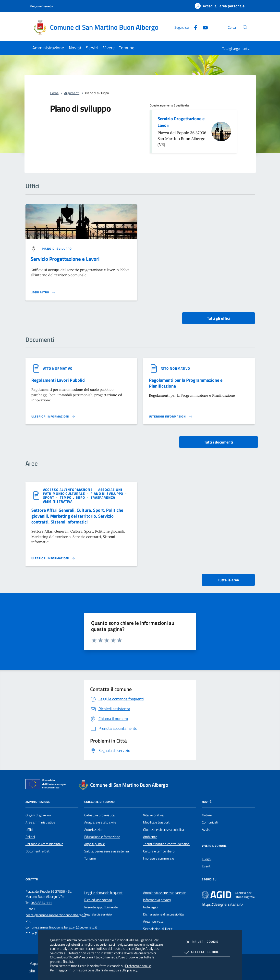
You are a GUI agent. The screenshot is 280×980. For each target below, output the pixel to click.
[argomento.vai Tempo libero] (73, 497)
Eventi (207, 866)
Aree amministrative (40, 822)
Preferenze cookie (138, 966)
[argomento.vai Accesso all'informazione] (68, 490)
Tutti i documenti (219, 442)
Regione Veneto (41, 6)
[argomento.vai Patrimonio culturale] (65, 493)
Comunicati (210, 822)
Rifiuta (201, 942)
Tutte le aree (228, 580)
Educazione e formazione (102, 837)
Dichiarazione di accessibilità (163, 914)
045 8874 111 (41, 903)
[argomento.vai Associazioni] (111, 490)
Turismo (90, 858)
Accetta (201, 952)
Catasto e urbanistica (99, 815)
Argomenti (72, 93)
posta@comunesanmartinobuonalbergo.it (56, 915)
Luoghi (207, 859)
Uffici (29, 830)
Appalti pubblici (95, 844)
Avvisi (206, 830)
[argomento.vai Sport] (49, 497)
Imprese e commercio (158, 858)
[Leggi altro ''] (43, 292)
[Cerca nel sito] (245, 27)
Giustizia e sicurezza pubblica (164, 830)
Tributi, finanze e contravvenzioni (167, 844)
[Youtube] (203, 27)
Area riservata (153, 921)
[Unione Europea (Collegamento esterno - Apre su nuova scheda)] (47, 785)
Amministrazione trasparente (164, 893)
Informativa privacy (157, 900)
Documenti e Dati (38, 851)
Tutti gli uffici (218, 318)
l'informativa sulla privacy (119, 970)
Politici (30, 837)
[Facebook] (194, 27)
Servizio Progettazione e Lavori (181, 122)
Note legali (151, 907)
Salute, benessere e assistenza (107, 851)
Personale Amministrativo (44, 844)
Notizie (207, 815)
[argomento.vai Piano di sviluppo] (57, 249)
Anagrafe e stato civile (100, 822)
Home (54, 93)
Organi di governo (38, 815)
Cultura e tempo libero (159, 851)
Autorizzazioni (94, 830)
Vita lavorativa (153, 815)
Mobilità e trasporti (157, 822)
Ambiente (150, 837)
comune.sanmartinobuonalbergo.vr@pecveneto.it (61, 927)
